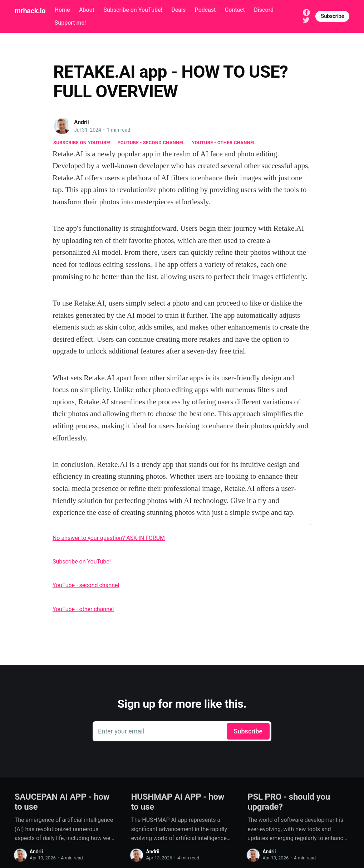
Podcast (205, 10)
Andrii (82, 122)
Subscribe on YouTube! (133, 10)
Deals (178, 10)
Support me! (70, 23)
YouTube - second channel (151, 143)
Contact (235, 10)
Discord (264, 10)
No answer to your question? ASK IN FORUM (109, 538)
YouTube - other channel (224, 143)
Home (62, 10)
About (87, 10)
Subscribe (332, 16)
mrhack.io (30, 11)
